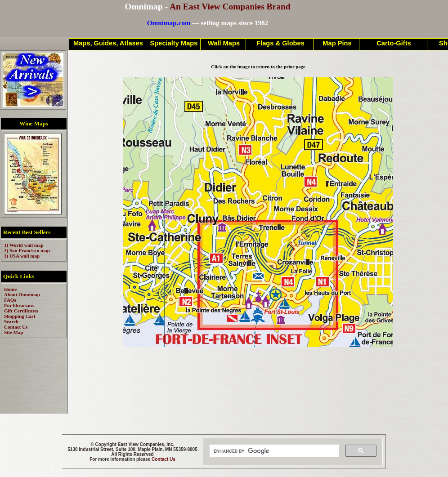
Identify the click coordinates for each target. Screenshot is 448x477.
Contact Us (164, 459)
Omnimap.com (169, 23)
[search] (273, 451)
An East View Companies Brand (230, 7)
